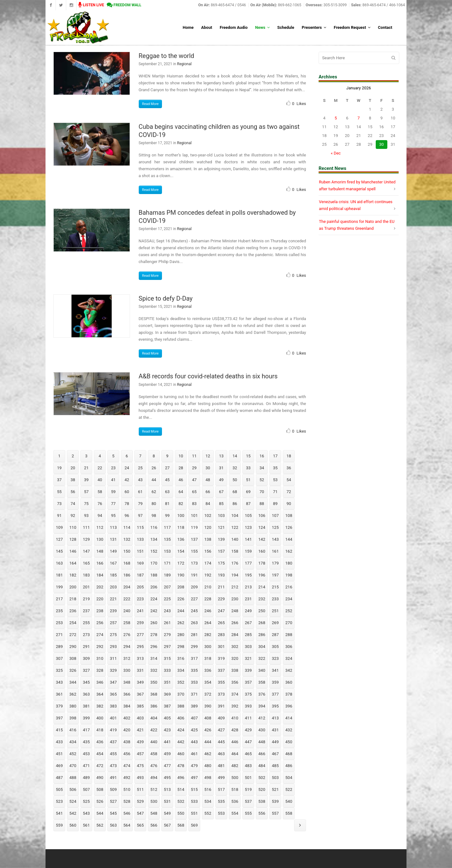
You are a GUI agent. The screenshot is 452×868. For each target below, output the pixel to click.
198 (289, 575)
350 (154, 682)
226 (181, 599)
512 (154, 789)
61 (140, 492)
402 (127, 718)
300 (208, 647)
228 (208, 599)
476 (154, 766)
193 (221, 575)
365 (113, 694)
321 (248, 658)
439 (140, 742)
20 (73, 468)
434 (73, 742)
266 (235, 623)
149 (113, 551)
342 (289, 670)
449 (275, 742)
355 (221, 682)
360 (289, 682)
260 (154, 623)
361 (59, 694)
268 (262, 623)
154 (181, 551)
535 (221, 801)
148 (100, 551)
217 (59, 599)
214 (262, 587)
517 (221, 789)
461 (194, 754)
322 (262, 658)
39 (86, 480)
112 (100, 527)
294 (127, 647)
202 (100, 587)
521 (275, 789)
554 (235, 813)
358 (262, 682)
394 (262, 706)
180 (289, 563)
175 (221, 563)
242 (154, 611)
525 (86, 801)
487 (59, 778)
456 (127, 754)
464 (235, 754)
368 (154, 694)
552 (208, 813)
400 (100, 718)
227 (194, 599)
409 (221, 718)
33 (248, 468)
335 (194, 670)
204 (127, 587)
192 (208, 575)
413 (275, 718)
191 (194, 575)
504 (289, 778)
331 (140, 670)
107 (275, 516)
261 (167, 623)
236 (73, 611)
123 (248, 527)
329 (113, 670)
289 (59, 647)
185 (113, 575)
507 (86, 789)
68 (235, 492)
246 (208, 611)
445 (221, 742)
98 (154, 516)
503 (275, 778)
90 (289, 504)
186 (127, 575)
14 (235, 456)
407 (194, 718)
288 (289, 635)
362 (73, 694)
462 (208, 754)
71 (275, 492)
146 (73, 551)
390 (208, 706)
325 (59, 670)
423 (167, 730)
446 (235, 742)
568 (181, 825)
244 (181, 611)
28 (181, 468)
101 (194, 516)
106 (262, 516)
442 (181, 742)
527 (113, 801)
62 (154, 492)
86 (235, 504)
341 (275, 670)
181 (59, 575)
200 (73, 587)
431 (275, 730)
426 (208, 730)
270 (289, 623)
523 (59, 801)
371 (194, 694)
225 (167, 599)
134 (154, 539)
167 (113, 563)
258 (127, 623)
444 (208, 742)
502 (262, 778)
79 (140, 504)
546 (127, 813)
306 (289, 647)
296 (154, 647)
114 (127, 527)
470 (73, 766)
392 (235, 706)
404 (154, 718)
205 (140, 587)
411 (248, 718)
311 (113, 658)
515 (194, 789)
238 (100, 611)
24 (127, 468)
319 (221, 658)
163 (59, 563)
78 (127, 504)
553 (221, 813)
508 (100, 789)
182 (73, 575)
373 (221, 694)
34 (262, 468)
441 (167, 742)
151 (140, 551)
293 (113, 647)
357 (248, 682)
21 (86, 468)
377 (275, 694)
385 (140, 706)
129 (86, 539)
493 (140, 778)
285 (248, 635)
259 (140, 623)
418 (100, 730)
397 (59, 718)
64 (181, 492)
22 (100, 468)
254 (73, 623)
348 (127, 682)
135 (167, 539)
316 (181, 658)
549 (167, 813)
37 (59, 480)
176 (235, 563)
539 (275, 801)
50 (235, 480)
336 (208, 670)
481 (221, 766)
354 (208, 682)
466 (262, 754)
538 (262, 801)
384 (127, 706)
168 (127, 563)
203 (113, 587)
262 (181, 623)
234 (289, 599)
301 (221, 647)
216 (289, 587)
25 (140, 468)
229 (221, 599)
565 (140, 825)
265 (221, 623)
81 (167, 504)
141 (248, 539)
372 (208, 694)
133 (140, 539)
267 (248, 623)
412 (262, 718)
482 (235, 766)
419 (113, 730)
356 (235, 682)
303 (248, 647)
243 (167, 611)
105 (248, 516)
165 (86, 563)
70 (262, 492)
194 (235, 575)
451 (59, 754)
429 (248, 730)
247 (221, 611)
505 (59, 789)
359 (275, 682)
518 (235, 789)
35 (275, 468)
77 (113, 504)
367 (140, 694)
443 (194, 742)
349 (140, 682)
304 (262, 647)
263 (194, 623)
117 (167, 527)
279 (167, 635)
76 (100, 504)
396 (289, 706)
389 (194, 706)
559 (59, 825)
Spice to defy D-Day (166, 298)
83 (194, 504)
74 (73, 504)
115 (140, 527)
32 (235, 468)
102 (208, 516)
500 (235, 778)
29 (194, 468)
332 (154, 670)
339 (248, 670)
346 (100, 682)
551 (194, 813)
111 (86, 527)
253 (59, 623)
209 (194, 587)
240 (127, 611)
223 (140, 599)
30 (208, 468)
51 (248, 480)
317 (194, 658)
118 (181, 527)
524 (73, 801)
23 (113, 468)
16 (262, 456)
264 (208, 623)
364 (100, 694)
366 (127, 694)
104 (235, 516)
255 (86, 623)
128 (73, 539)
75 (86, 504)
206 (154, 587)
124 (262, 527)
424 (181, 730)
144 (289, 539)
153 (167, 551)
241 (140, 611)
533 (194, 801)
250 (262, 611)
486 (289, 766)
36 (289, 468)
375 (248, 694)
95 (113, 516)
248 (235, 611)
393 (248, 706)
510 (127, 789)
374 (235, 694)
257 (113, 623)
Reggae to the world (167, 56)
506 (73, 789)
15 (248, 456)
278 (154, 635)
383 (113, 706)
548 (154, 813)
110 (73, 527)
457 (140, 754)
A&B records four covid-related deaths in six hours (208, 376)
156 (208, 551)
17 (275, 456)
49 (221, 480)
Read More (151, 104)
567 (167, 825)
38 (73, 480)
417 (86, 730)
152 (154, 551)
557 (275, 813)
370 (181, 694)
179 (275, 563)
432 (289, 730)
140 (235, 539)
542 (73, 813)
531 (167, 801)
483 (248, 766)
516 (208, 789)
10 (181, 456)
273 (86, 635)
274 (100, 635)
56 (73, 492)
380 (73, 706)
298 (181, 647)
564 (127, 825)
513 (167, 789)
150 (127, 551)
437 (113, 742)
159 (248, 551)
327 (86, 670)
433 (59, 742)
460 (181, 754)
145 (59, 551)
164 (73, 563)
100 (181, 516)
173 (194, 563)
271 (59, 635)
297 (167, 647)
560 (73, 825)
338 (235, 670)
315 (167, 658)
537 (248, 801)
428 (235, 730)
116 (154, 527)
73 (59, 504)
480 (208, 766)
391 (221, 706)
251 (275, 611)
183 (86, 575)
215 (275, 587)
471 (86, 766)
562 (100, 825)
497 (194, 778)
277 (140, 635)
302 (235, 647)
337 (221, 670)
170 (154, 563)
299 (194, 647)
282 (208, 635)
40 (100, 480)
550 (181, 813)
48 (208, 480)
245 (194, 611)
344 (73, 682)
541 (59, 813)
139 (221, 539)
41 (113, 480)
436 (100, 742)
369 (167, 694)
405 (167, 718)
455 (113, 754)
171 (167, 563)
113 (113, 527)
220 (100, 599)
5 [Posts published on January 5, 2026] (336, 118)
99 (167, 516)
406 (181, 718)
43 (140, 480)
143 (275, 539)
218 (73, 599)
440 (154, 742)
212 (235, 587)
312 (127, 658)
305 (275, 647)
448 (262, 742)
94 (100, 516)
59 (113, 492)
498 (208, 778)
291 (86, 647)
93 (86, 516)
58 (100, 492)
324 (289, 658)
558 (289, 813)
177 (248, 563)
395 (275, 706)
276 (127, 635)
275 (113, 635)
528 (127, 801)
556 (262, 813)
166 (100, 563)
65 (194, 492)
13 (221, 456)
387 (167, 706)
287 (275, 635)
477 (167, 766)
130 (100, 539)
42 (127, 480)
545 (113, 813)
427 (221, 730)
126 (289, 527)
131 (113, 539)
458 (154, 754)
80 (154, 504)
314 (154, 658)
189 (167, 575)
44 (154, 480)
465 (248, 754)
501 (248, 778)
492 (127, 778)
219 (86, 599)
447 (248, 742)
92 (73, 516)
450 (289, 742)
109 (59, 527)
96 (127, 516)
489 (86, 778)
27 (167, 468)
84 (208, 504)
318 (208, 658)
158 (235, 551)
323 (275, 658)
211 (221, 587)
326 (73, 670)
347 (113, 682)
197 (275, 575)
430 (262, 730)
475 (140, 766)
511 (140, 789)
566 (154, 825)
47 (194, 480)
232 (262, 599)
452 (73, 754)
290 (73, 647)
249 (248, 611)
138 (208, 539)
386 (154, 706)
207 (167, 587)
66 (208, 492)
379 (59, 706)
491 (113, 778)
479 (194, 766)
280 (181, 635)
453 (86, 754)
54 (289, 480)
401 (113, 718)
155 (194, 551)
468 (289, 754)
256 (100, 623)
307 (59, 658)
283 (221, 635)
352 (181, 682)
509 (113, 789)
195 (248, 575)
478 (181, 766)
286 (262, 635)
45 (167, 480)
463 (221, 754)
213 (248, 587)
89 (275, 504)
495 (167, 778)
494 (154, 778)
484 (262, 766)
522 (289, 789)
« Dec (336, 153)
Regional (184, 64)
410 (235, 718)
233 (275, 599)
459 (167, 754)
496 (181, 778)
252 (289, 611)
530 (154, 801)
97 (140, 516)
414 (289, 718)
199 (59, 587)
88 (262, 504)
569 (194, 825)
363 (86, 694)
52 (262, 480)
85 (221, 504)
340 (262, 670)
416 (73, 730)
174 (208, 563)
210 (208, 587)
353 (194, 682)
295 (140, 647)
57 (86, 492)
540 (289, 801)
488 (73, 778)
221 (113, 599)
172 (181, 563)
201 (86, 587)
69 (248, 492)
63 (167, 492)
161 (275, 551)
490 (100, 778)
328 (100, 670)
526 (100, 801)
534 (208, 801)
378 (289, 694)
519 (248, 789)
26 (154, 468)
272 (73, 635)
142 (262, 539)
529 (140, 801)
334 (181, 670)
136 (181, 539)
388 (181, 706)
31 (221, 468)
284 (235, 635)
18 (289, 456)
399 (86, 718)
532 (181, 801)
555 (248, 813)
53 (275, 480)
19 (59, 468)
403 (140, 718)
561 (86, 825)
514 (181, 789)
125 (275, 527)
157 (221, 551)
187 (140, 575)
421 (140, 730)
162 (289, 551)
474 (127, 766)
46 (181, 480)
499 (221, 778)
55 (59, 492)
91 (59, 516)
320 (235, 658)
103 (221, 516)
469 (59, 766)
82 (181, 504)
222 (127, 599)
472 (100, 766)
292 (100, 647)
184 (100, 575)
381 (86, 706)
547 (140, 813)
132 (127, 539)
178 (262, 563)
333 (167, 670)
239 (113, 611)
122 (235, 527)
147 (86, 551)
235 (59, 611)
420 (127, 730)
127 (59, 539)
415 (59, 730)
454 (100, 754)
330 (127, 670)
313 (140, 658)
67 (221, 492)
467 (275, 754)
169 (140, 563)
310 (100, 658)
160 (262, 551)
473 (113, 766)
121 (221, 527)
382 (100, 706)
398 (73, 718)
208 (181, 587)
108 (289, 516)
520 (262, 789)
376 (262, 694)
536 (235, 801)
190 (181, 575)
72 (289, 492)
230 (235, 599)
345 (86, 682)
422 (154, 730)
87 (248, 504)
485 (275, 766)
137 (194, 539)
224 (154, 599)
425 (194, 730)
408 (208, 718)
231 (248, 599)
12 (208, 456)
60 (127, 492)
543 (86, 813)
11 (194, 456)
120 (208, 527)
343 (59, 682)
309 (86, 658)
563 (113, 825)
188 (154, 575)
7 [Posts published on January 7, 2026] (359, 118)
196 (262, 575)
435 (86, 742)
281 (194, 635)
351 (167, 682)
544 (100, 813)
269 (275, 623)
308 (73, 658)
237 (86, 611)
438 (127, 742)
